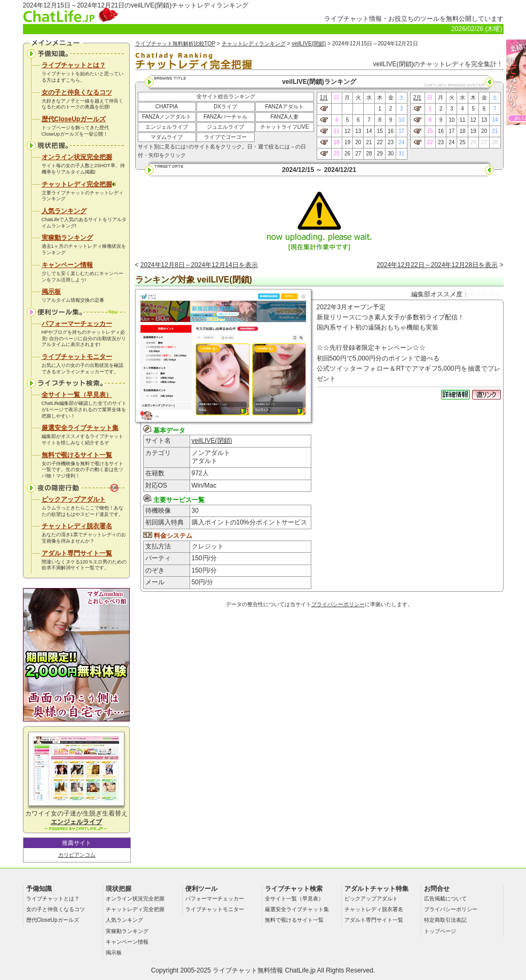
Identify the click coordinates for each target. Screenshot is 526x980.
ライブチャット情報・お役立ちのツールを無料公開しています (414, 19)
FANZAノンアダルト (167, 117)
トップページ (440, 931)
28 (369, 154)
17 (401, 131)
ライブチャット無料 (241, 970)
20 (358, 142)
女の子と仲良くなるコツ (77, 92)
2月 (418, 97)
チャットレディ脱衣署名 (77, 526)
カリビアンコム (77, 855)
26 (347, 154)
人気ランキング (64, 211)
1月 (324, 97)
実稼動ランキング (67, 238)
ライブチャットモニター (77, 357)
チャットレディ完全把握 (79, 184)
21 (369, 142)
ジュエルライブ (225, 127)
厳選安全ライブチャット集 (80, 428)
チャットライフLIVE (285, 127)
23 (391, 142)
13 (358, 131)
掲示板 (51, 292)
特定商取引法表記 (445, 920)
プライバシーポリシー (338, 604)
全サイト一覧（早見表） (77, 395)
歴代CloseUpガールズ (74, 119)
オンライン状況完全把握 (77, 157)
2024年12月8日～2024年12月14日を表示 (199, 265)
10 (401, 120)
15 (380, 131)
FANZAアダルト (284, 107)
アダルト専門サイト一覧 (77, 553)
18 (337, 142)
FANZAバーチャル (225, 117)
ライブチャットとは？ (74, 65)
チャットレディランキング (254, 44)
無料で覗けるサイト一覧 (77, 455)
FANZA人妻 (284, 117)
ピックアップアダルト (74, 499)
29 (380, 154)
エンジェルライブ (167, 127)
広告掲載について (445, 899)
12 (347, 131)
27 (358, 154)
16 (391, 131)
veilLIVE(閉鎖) (309, 44)
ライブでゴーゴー (225, 137)
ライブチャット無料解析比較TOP (175, 44)
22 (380, 142)
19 (347, 142)
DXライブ (225, 107)
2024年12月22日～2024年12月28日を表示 (437, 265)
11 (337, 131)
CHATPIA (167, 107)
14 (369, 131)
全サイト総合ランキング (226, 96)
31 (401, 154)
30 (391, 154)
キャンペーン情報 (67, 265)
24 (401, 142)
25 (337, 154)
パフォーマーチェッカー (77, 324)
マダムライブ (167, 137)
